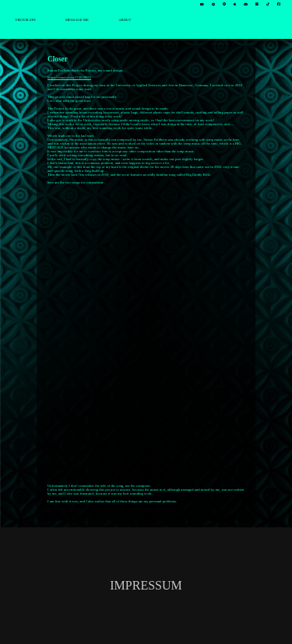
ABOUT (125, 20)
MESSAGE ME (77, 20)
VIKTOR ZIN (25, 20)
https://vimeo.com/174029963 (69, 77)
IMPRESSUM (146, 585)
